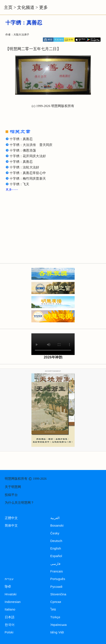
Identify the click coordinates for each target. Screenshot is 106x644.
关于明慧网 (13, 487)
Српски (56, 602)
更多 (43, 7)
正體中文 (11, 518)
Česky (55, 533)
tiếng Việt (57, 632)
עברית (9, 579)
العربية (55, 518)
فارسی (55, 564)
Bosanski (57, 526)
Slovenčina (58, 594)
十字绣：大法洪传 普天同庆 (31, 145)
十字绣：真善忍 (21, 139)
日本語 (10, 617)
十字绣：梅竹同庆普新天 (28, 179)
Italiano (10, 609)
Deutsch (56, 541)
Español (56, 556)
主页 (8, 7)
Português (58, 579)
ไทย (53, 609)
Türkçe (55, 617)
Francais (57, 571)
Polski (9, 632)
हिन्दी (8, 587)
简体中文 (11, 526)
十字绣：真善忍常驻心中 (28, 173)
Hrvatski (11, 594)
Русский (56, 587)
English (56, 548)
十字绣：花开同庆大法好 (28, 156)
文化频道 (26, 7)
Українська (59, 625)
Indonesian (13, 602)
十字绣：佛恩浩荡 (23, 150)
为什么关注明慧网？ (19, 503)
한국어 (10, 625)
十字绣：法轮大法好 (24, 167)
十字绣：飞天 (19, 184)
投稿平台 (11, 495)
